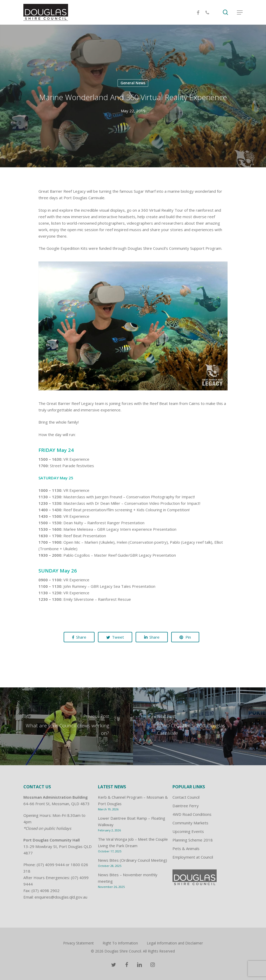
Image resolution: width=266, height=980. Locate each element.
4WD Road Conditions (192, 814)
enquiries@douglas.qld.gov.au (61, 897)
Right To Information (120, 943)
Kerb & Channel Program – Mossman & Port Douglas (133, 800)
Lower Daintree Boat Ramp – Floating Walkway (132, 821)
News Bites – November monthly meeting (128, 878)
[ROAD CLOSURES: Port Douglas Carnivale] (199, 726)
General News (133, 83)
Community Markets (190, 823)
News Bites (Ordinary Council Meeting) (132, 860)
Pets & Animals (186, 848)
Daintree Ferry (186, 806)
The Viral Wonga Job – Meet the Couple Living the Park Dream (133, 842)
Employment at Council (193, 857)
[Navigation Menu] (240, 12)
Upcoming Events (188, 831)
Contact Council (186, 797)
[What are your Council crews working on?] (66, 726)
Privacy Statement (78, 943)
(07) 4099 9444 (51, 865)
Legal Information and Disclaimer (175, 943)
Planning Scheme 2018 (193, 840)
